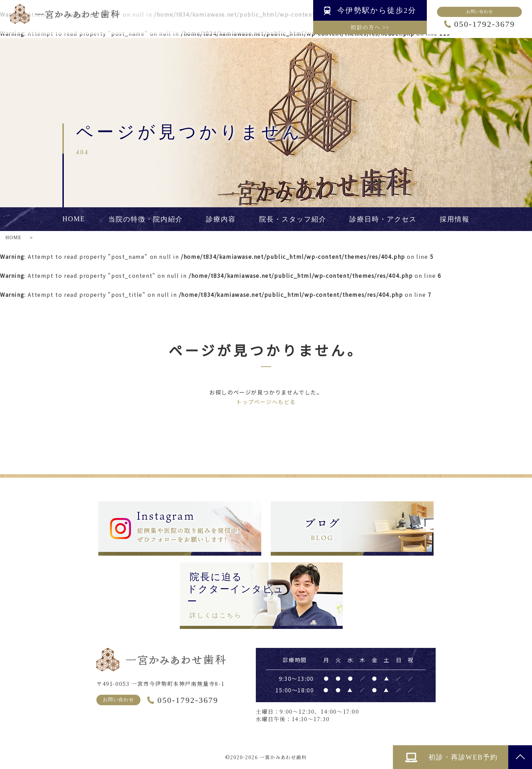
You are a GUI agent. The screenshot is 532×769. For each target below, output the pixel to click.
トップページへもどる (266, 402)
